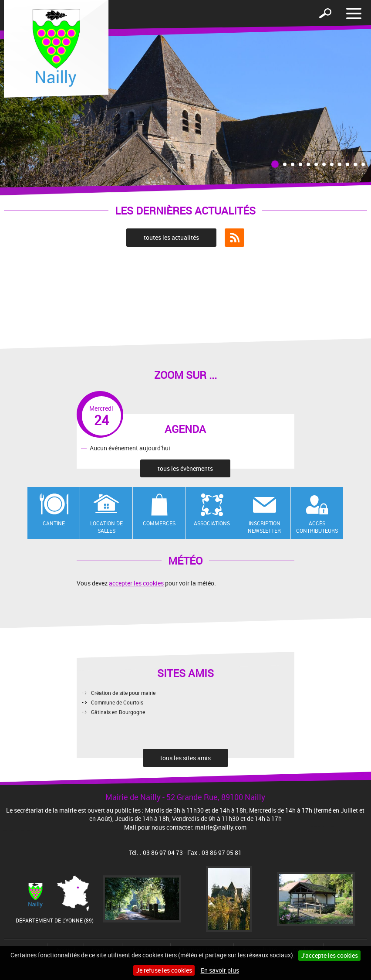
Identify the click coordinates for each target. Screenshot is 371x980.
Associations (212, 523)
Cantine (54, 523)
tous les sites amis (185, 758)
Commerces (159, 523)
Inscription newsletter (264, 527)
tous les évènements (185, 468)
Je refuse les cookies (164, 970)
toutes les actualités (171, 237)
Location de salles (106, 527)
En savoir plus (220, 970)
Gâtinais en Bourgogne (118, 712)
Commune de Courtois (117, 702)
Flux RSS (234, 238)
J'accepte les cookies (329, 955)
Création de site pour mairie (123, 693)
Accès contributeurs (317, 527)
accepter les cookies (136, 583)
